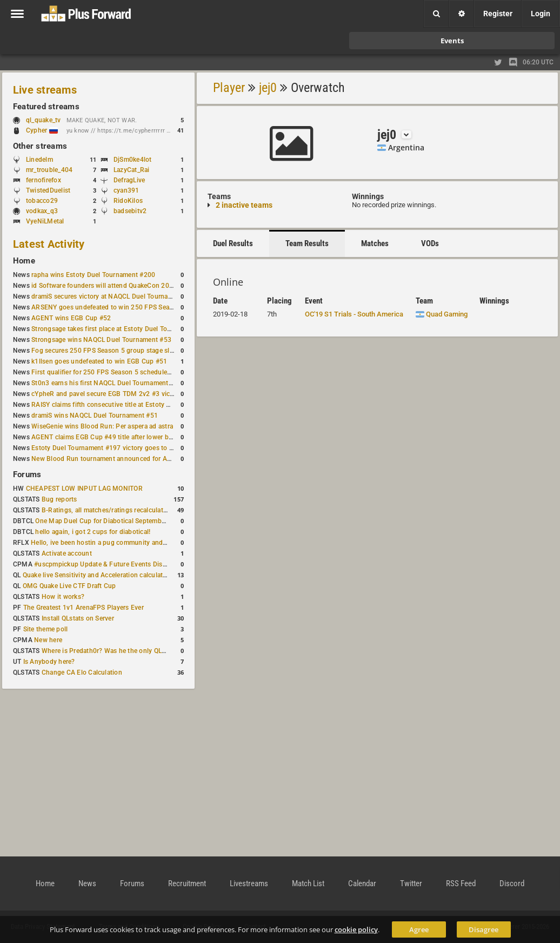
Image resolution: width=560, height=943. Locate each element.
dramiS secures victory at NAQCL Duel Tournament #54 (114, 296)
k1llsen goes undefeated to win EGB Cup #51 (99, 361)
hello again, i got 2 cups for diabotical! (93, 532)
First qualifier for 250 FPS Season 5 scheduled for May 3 (116, 372)
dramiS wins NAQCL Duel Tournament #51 (95, 416)
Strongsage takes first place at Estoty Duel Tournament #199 (122, 329)
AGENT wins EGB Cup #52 (71, 318)
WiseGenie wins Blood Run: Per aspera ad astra (102, 426)
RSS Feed (461, 883)
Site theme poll (46, 629)
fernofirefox (44, 180)
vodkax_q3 (42, 211)
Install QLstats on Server (78, 618)
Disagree (484, 929)
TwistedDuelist (48, 190)
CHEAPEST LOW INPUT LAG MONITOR (84, 489)
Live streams (45, 90)
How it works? (63, 597)
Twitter (411, 883)
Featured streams (46, 107)
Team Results (307, 243)
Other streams (40, 146)
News (87, 883)
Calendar (362, 883)
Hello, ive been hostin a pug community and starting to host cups (129, 543)
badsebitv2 (130, 211)
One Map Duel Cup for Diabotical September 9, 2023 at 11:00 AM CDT (140, 521)
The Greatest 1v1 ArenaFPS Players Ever (84, 608)
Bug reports (59, 499)
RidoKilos (128, 201)
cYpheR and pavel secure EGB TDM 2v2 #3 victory (106, 394)
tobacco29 (42, 201)
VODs (430, 243)
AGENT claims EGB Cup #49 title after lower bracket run (115, 437)
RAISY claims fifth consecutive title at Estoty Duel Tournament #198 (133, 405)
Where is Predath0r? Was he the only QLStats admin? (121, 651)
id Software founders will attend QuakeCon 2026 (104, 286)
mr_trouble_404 (49, 170)
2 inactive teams (244, 205)
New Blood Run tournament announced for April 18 (109, 459)
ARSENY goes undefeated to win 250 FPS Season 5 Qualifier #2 (127, 307)
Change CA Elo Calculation (82, 672)
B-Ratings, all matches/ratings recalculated (106, 510)
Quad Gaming (442, 314)
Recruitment (187, 883)
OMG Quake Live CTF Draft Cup (69, 586)
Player (229, 88)
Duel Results (233, 243)
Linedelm (39, 160)
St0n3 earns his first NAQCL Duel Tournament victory (111, 383)
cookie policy (356, 929)
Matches (375, 243)
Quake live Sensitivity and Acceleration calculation (98, 575)
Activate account (67, 553)
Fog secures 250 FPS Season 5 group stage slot (104, 351)
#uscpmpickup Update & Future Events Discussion (110, 564)
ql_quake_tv (44, 120)
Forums (27, 474)
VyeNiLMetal (45, 221)
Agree (419, 929)
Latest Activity (49, 244)
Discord (512, 883)
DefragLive (129, 180)
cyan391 (126, 190)
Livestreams (249, 883)
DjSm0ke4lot (133, 160)
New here (48, 640)
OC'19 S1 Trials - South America (354, 314)
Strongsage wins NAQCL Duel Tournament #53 (101, 340)
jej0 (268, 88)
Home (24, 261)
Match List (308, 883)
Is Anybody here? (49, 662)
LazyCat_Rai (132, 170)
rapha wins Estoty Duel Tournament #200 (93, 275)
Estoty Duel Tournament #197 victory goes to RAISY (109, 448)
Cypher (42, 130)
